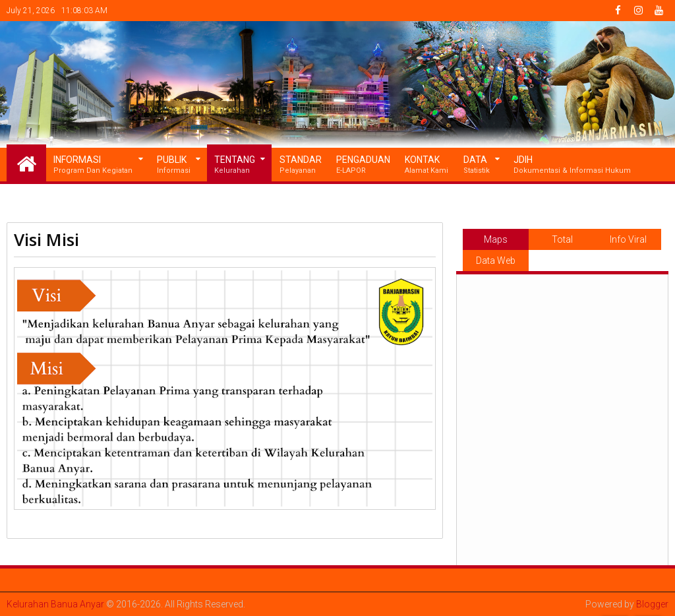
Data (477, 165)
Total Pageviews (562, 242)
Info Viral (628, 239)
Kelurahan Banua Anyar (55, 604)
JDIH (572, 165)
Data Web (496, 261)
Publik (174, 165)
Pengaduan (363, 165)
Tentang (235, 165)
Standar (301, 165)
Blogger (652, 604)
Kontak (426, 165)
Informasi (93, 165)
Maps (496, 239)
